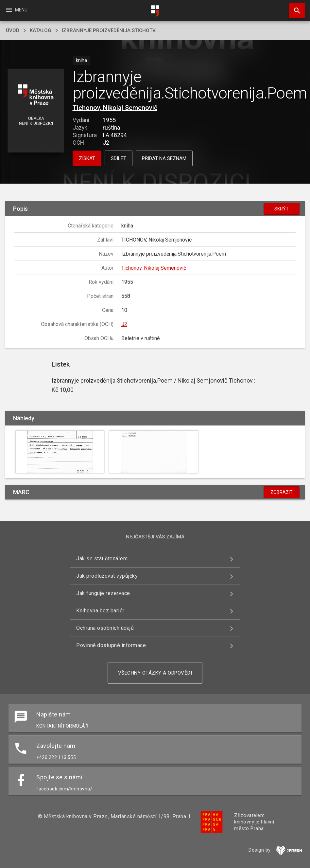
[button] (35, 111)
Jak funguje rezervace (103, 593)
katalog (41, 30)
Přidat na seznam (164, 158)
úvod (13, 30)
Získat (87, 158)
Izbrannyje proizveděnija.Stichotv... (110, 30)
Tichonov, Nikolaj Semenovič (115, 108)
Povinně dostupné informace (111, 645)
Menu (16, 10)
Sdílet (119, 158)
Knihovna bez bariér (100, 611)
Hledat (294, 7)
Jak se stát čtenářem (102, 559)
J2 (124, 324)
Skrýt (282, 209)
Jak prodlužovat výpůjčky (107, 576)
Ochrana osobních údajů (105, 628)
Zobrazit (282, 492)
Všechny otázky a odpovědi (155, 673)
